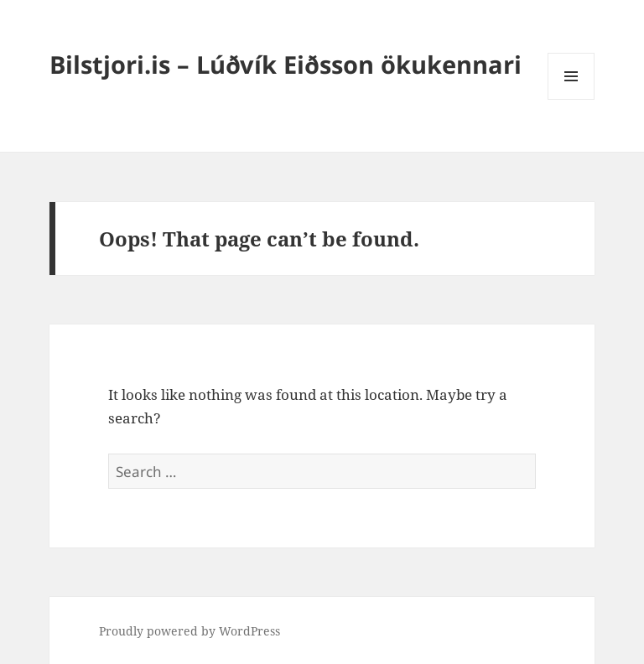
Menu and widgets (571, 99)
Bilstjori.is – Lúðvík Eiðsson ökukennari (286, 64)
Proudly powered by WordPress (190, 631)
